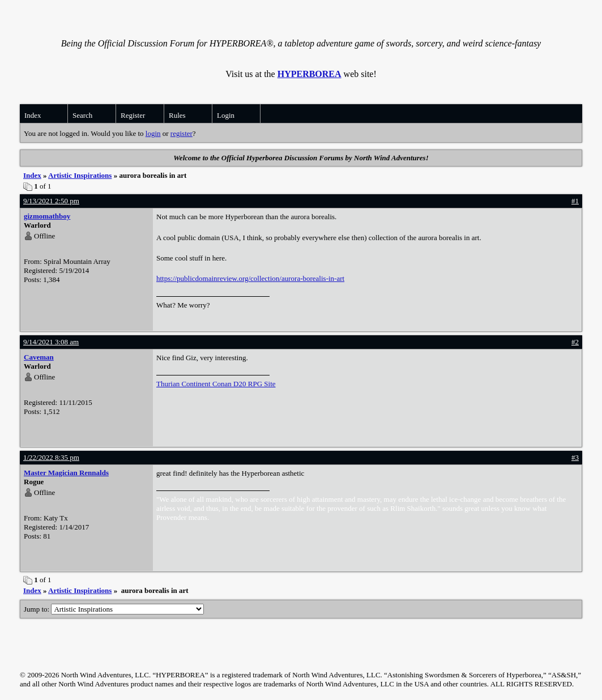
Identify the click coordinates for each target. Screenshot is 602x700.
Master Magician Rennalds (66, 473)
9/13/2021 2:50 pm (51, 201)
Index (33, 115)
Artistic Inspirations (80, 175)
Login (226, 115)
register (182, 133)
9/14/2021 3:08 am (51, 342)
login (153, 133)
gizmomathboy (47, 216)
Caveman (39, 357)
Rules (177, 115)
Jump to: (114, 609)
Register (133, 115)
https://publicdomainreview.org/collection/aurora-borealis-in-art (250, 278)
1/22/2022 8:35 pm (51, 457)
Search (82, 115)
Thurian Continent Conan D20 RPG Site (216, 384)
